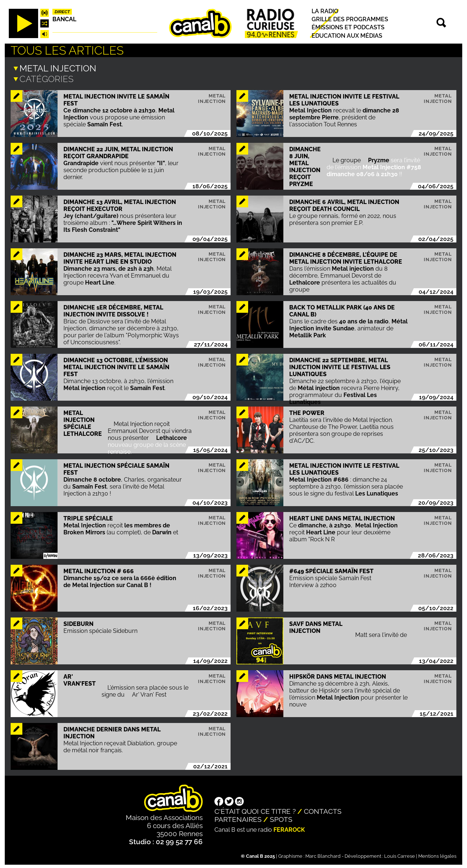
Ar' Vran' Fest (149, 693)
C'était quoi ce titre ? (255, 810)
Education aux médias (347, 36)
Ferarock (289, 828)
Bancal (64, 19)
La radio (325, 11)
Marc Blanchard (323, 855)
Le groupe (347, 159)
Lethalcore (172, 436)
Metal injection (212, 97)
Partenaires (238, 818)
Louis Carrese (400, 855)
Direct (62, 12)
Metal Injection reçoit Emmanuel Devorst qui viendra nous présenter (150, 429)
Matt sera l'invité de (382, 633)
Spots (281, 818)
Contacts (323, 810)
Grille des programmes (350, 19)
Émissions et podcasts (348, 28)
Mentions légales (437, 855)
